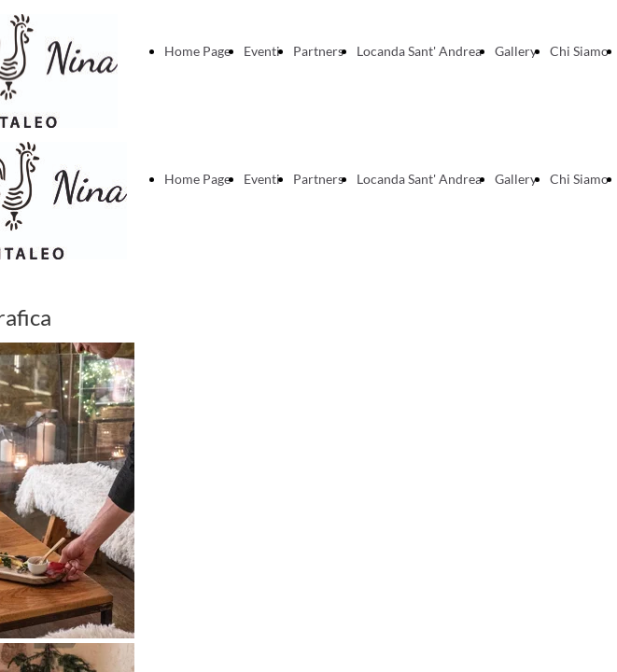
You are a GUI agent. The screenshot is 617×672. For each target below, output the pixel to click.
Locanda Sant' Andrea (419, 51)
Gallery (516, 51)
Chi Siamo (579, 51)
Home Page (197, 51)
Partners (318, 51)
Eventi (262, 51)
